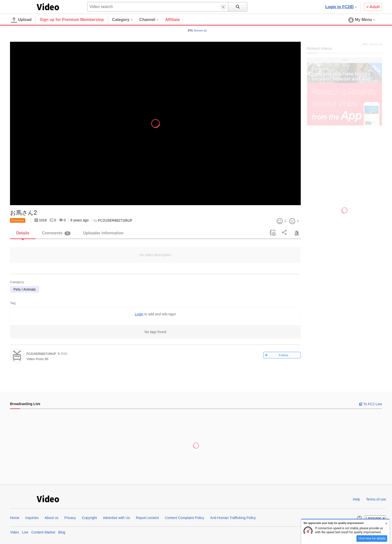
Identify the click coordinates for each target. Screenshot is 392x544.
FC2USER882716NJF (115, 220)
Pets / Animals (25, 289)
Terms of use (376, 499)
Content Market (43, 532)
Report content (147, 518)
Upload (21, 20)
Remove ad (200, 31)
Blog (62, 532)
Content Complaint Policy (184, 518)
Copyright (89, 518)
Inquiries (32, 518)
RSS (64, 354)
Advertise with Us (116, 518)
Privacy (70, 518)
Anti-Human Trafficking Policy (233, 518)
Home (15, 518)
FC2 (22, 6)
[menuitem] (126, 20)
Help (356, 499)
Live (25, 532)
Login (139, 314)
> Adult (373, 7)
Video (14, 532)
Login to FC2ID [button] (341, 7)
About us (51, 518)
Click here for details (372, 539)
